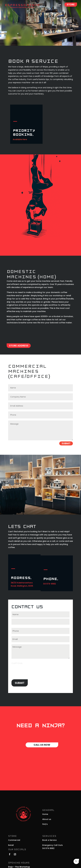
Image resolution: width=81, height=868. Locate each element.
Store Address (19, 346)
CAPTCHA (17, 663)
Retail (11, 845)
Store (71, 4)
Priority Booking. (24, 133)
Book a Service (49, 840)
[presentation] (32, 671)
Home (45, 814)
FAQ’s (45, 824)
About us (47, 819)
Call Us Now (42, 745)
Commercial (14, 840)
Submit (66, 443)
